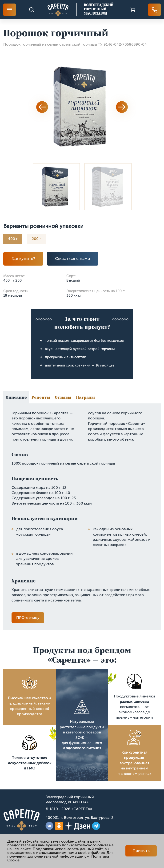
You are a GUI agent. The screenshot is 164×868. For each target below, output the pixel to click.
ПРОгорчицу (28, 618)
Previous (42, 107)
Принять (141, 851)
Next (122, 107)
